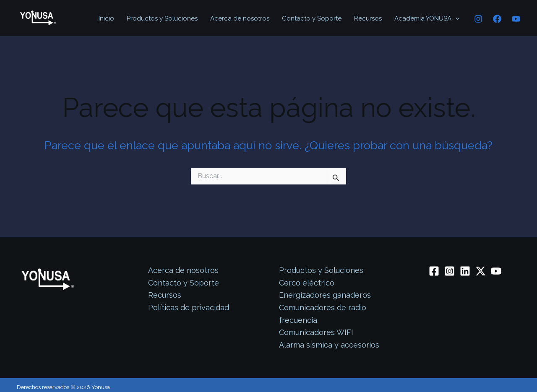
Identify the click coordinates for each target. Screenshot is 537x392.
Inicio (106, 18)
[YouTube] (516, 19)
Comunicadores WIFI (316, 332)
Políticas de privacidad (189, 308)
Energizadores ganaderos (325, 295)
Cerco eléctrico (307, 283)
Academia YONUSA (427, 18)
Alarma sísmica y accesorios (329, 345)
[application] (455, 18)
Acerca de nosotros (240, 18)
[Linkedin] (465, 271)
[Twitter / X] (481, 271)
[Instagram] (478, 19)
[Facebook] (497, 19)
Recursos (368, 18)
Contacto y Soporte (312, 18)
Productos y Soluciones (162, 18)
